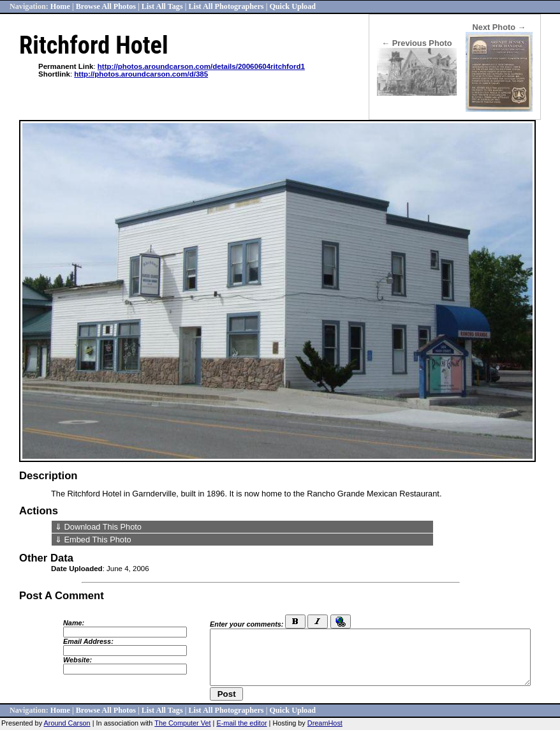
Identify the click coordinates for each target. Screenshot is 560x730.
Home (60, 6)
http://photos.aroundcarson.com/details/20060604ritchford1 (201, 66)
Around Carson (67, 723)
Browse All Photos (106, 6)
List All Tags (162, 6)
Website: (77, 660)
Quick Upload (292, 6)
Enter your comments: (247, 624)
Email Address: (88, 641)
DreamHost (325, 723)
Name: (74, 623)
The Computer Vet (182, 723)
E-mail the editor (241, 723)
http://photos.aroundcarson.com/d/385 (141, 74)
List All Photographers (226, 6)
